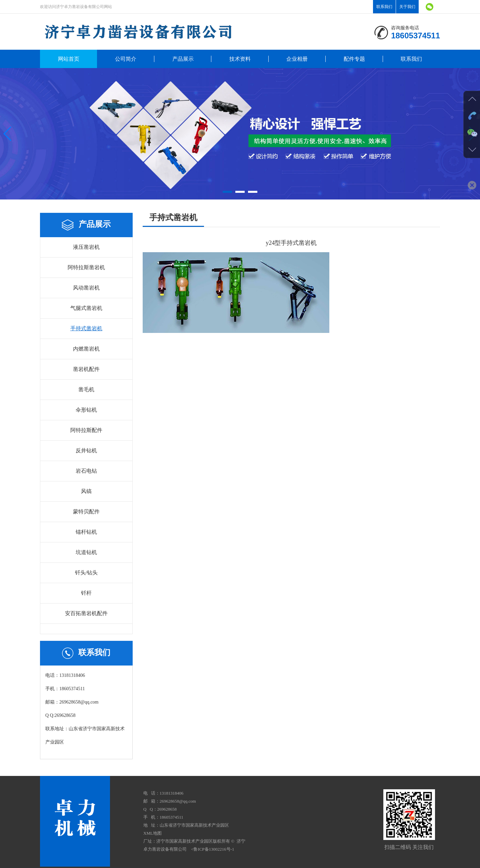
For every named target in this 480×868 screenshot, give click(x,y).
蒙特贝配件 (86, 512)
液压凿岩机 (86, 247)
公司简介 (126, 59)
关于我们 (407, 7)
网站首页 (69, 59)
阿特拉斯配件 (86, 430)
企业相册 (297, 59)
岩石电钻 (86, 471)
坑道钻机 (86, 552)
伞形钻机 (86, 410)
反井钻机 (86, 451)
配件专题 (354, 59)
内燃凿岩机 (86, 349)
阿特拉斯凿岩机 (86, 267)
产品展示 (183, 59)
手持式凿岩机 (86, 328)
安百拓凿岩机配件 (86, 613)
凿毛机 (86, 389)
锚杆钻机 (86, 532)
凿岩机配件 (86, 369)
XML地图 (152, 833)
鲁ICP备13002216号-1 (214, 849)
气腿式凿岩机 (86, 308)
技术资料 (240, 59)
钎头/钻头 (86, 573)
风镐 (86, 491)
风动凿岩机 (86, 288)
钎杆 (86, 593)
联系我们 (384, 7)
